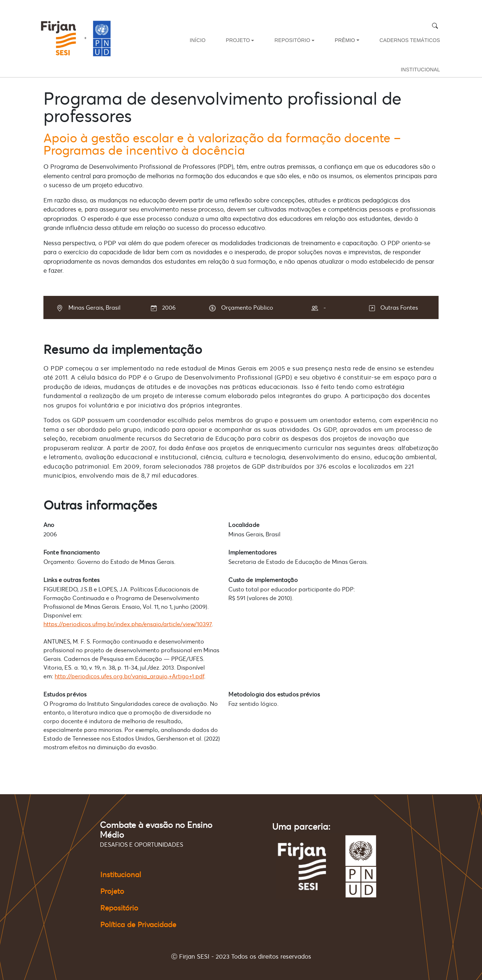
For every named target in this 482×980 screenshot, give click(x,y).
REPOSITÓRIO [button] (292, 40)
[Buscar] (435, 26)
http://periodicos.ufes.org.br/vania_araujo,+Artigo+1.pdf (129, 676)
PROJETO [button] (238, 40)
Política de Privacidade (138, 925)
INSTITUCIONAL (420, 70)
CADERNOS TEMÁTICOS (410, 40)
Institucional (121, 875)
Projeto (112, 891)
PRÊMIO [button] (345, 40)
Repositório (119, 908)
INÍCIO (198, 40)
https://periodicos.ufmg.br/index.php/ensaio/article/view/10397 (128, 624)
